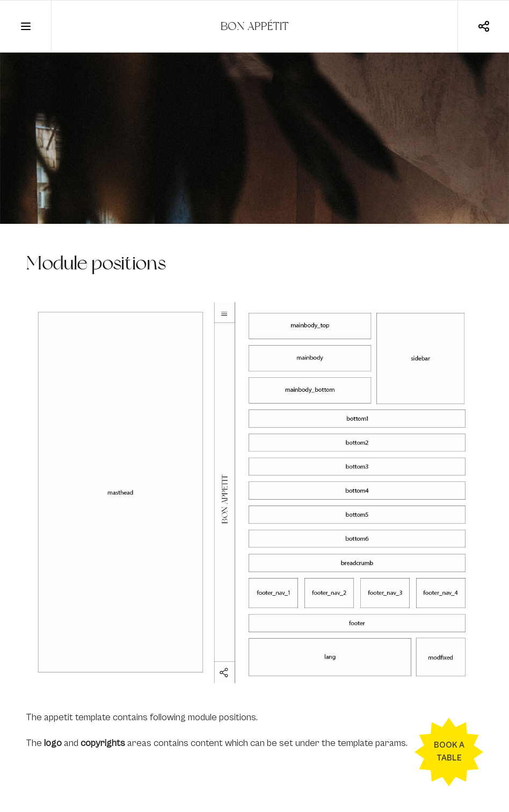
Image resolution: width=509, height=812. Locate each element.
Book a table (449, 752)
